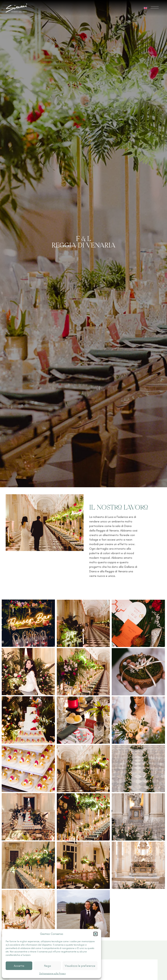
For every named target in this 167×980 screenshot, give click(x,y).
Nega (48, 966)
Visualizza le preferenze (80, 966)
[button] (95, 934)
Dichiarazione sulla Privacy (52, 974)
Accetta (19, 966)
